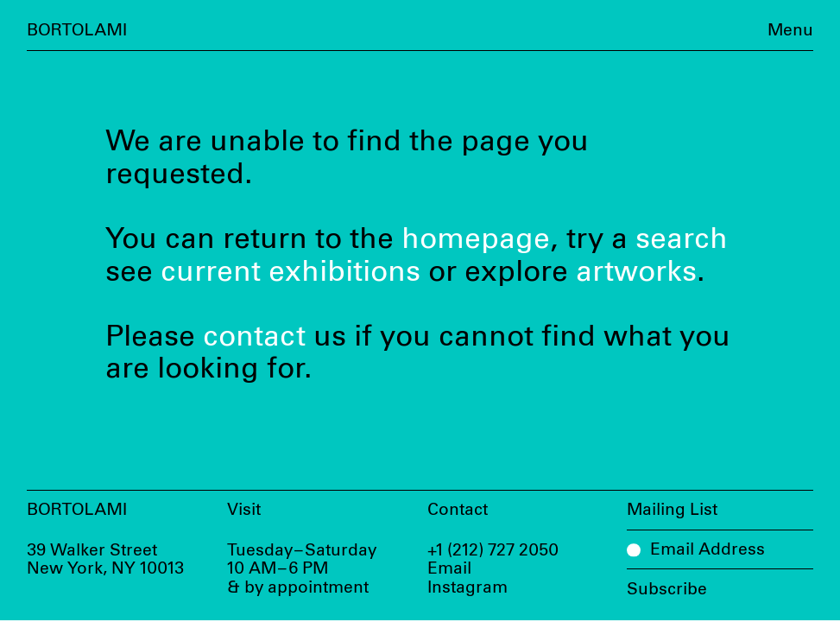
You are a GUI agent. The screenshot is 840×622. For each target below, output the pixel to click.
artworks (636, 272)
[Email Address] (720, 550)
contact (254, 337)
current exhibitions (291, 272)
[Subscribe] (720, 584)
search (682, 239)
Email (449, 569)
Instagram (467, 588)
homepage (476, 239)
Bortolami (77, 31)
